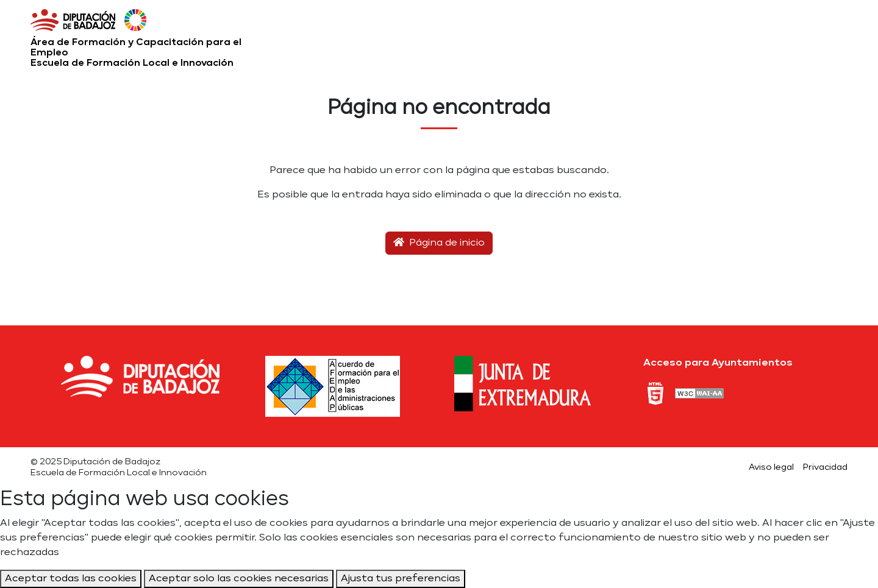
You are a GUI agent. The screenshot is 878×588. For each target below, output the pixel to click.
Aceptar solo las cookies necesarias (239, 579)
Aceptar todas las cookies (71, 579)
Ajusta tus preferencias (401, 579)
